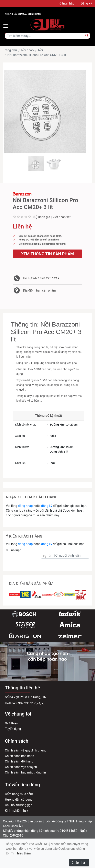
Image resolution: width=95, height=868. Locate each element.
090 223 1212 (50, 278)
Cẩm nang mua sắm (19, 794)
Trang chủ (10, 50)
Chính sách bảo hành (20, 756)
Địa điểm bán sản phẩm (39, 290)
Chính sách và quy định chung (26, 750)
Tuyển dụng (13, 729)
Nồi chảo (27, 50)
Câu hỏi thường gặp (19, 805)
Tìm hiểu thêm (21, 853)
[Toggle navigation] (6, 26)
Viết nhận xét (61, 217)
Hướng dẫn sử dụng (19, 800)
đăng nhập (25, 506)
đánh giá (44, 217)
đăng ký (47, 506)
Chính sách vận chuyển (21, 767)
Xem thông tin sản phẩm (48, 254)
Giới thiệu (11, 723)
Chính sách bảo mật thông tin (25, 772)
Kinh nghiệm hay (16, 811)
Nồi (40, 50)
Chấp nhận (79, 863)
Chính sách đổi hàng (19, 761)
